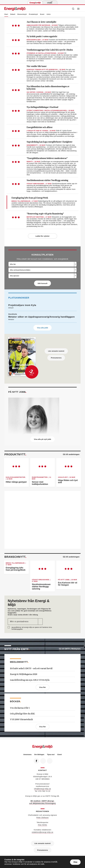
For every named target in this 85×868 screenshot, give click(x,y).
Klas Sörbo (42, 824)
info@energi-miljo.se (43, 788)
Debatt (13, 14)
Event (42, 14)
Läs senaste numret (56, 350)
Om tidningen (39, 754)
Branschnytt (22, 14)
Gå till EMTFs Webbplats (70, 648)
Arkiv (49, 14)
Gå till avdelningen (71, 453)
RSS (49, 759)
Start (6, 15)
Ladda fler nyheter (42, 236)
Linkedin (42, 759)
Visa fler (42, 686)
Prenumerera (56, 356)
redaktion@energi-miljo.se (42, 831)
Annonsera (27, 754)
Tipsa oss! (51, 754)
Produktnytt (33, 14)
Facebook (36, 759)
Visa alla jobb (42, 327)
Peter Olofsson (42, 817)
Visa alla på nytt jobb (43, 438)
